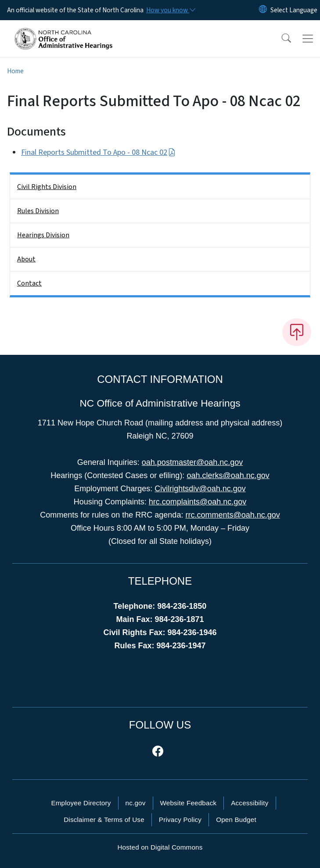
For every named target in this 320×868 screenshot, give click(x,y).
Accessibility (250, 803)
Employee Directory (81, 803)
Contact (29, 283)
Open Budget (236, 820)
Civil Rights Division (47, 187)
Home (15, 71)
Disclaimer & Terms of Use (104, 820)
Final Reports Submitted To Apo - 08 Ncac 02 (98, 152)
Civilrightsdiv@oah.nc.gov (200, 489)
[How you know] (170, 10)
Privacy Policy (180, 820)
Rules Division (38, 211)
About (26, 259)
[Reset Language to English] (263, 10)
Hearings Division (43, 235)
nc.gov (136, 803)
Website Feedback (189, 803)
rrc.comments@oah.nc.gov (232, 515)
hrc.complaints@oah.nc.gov (198, 502)
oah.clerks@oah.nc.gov (228, 475)
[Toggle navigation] (308, 39)
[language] (294, 10)
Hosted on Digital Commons (160, 847)
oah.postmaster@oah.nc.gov (192, 462)
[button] (280, 39)
